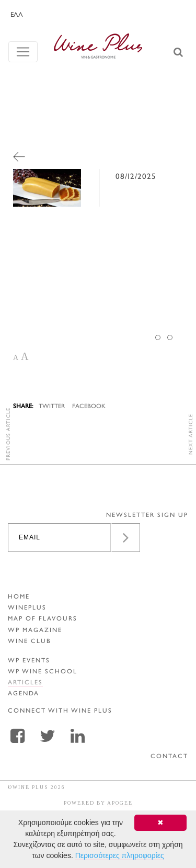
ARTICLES (25, 683)
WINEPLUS (27, 608)
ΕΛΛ (17, 15)
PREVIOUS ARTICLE (9, 434)
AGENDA (24, 694)
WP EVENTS (29, 661)
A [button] (16, 358)
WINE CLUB (30, 642)
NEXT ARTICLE (191, 434)
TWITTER (52, 407)
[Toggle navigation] (23, 52)
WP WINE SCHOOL (43, 672)
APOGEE (120, 803)
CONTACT (169, 757)
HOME (19, 597)
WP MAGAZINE (35, 631)
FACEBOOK (89, 407)
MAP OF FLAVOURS (43, 619)
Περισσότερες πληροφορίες (120, 855)
